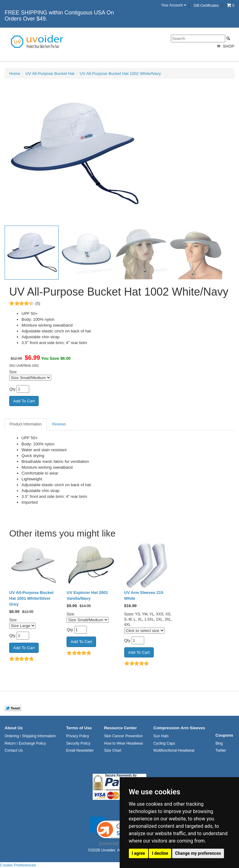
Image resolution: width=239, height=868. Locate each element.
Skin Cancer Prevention (123, 736)
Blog (219, 743)
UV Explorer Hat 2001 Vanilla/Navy (87, 595)
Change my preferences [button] (198, 853)
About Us (14, 728)
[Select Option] (30, 378)
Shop (225, 46)
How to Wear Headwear (123, 743)
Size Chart (113, 750)
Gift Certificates (206, 6)
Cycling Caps (164, 743)
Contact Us (14, 750)
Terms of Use (79, 728)
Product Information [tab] (26, 424)
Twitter (221, 750)
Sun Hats (161, 736)
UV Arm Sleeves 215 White (144, 595)
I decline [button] (160, 853)
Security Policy (78, 743)
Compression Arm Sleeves (179, 728)
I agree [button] (139, 853)
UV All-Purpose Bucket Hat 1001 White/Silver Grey (31, 598)
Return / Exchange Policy (25, 743)
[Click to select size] (145, 631)
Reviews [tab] (59, 424)
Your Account (174, 5)
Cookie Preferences (18, 865)
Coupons (224, 735)
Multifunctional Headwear (174, 750)
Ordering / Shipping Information (30, 736)
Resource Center (120, 728)
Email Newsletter (80, 750)
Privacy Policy (77, 736)
